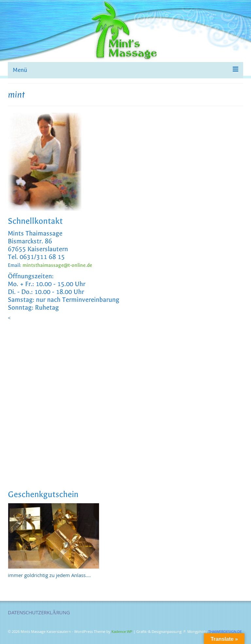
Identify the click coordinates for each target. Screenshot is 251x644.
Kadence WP (122, 632)
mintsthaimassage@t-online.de (57, 265)
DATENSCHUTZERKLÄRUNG (39, 613)
